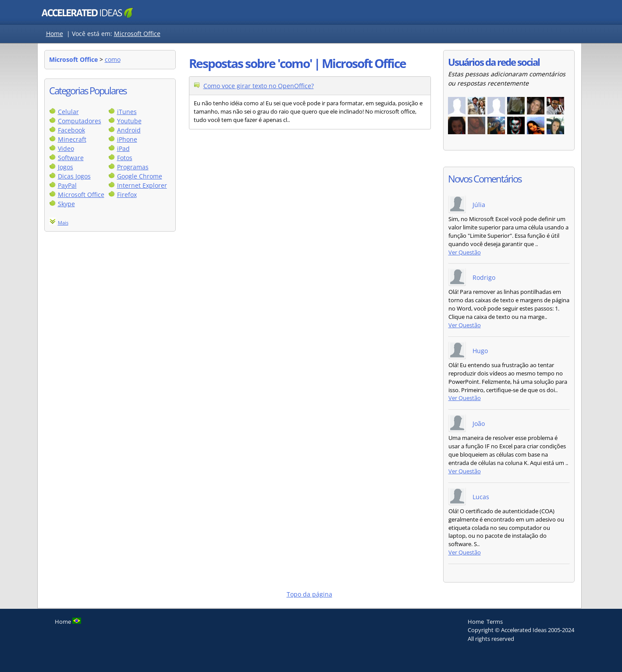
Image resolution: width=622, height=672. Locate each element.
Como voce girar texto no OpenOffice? (259, 86)
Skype (66, 204)
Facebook (71, 130)
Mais (63, 223)
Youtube (129, 121)
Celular (68, 112)
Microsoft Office (137, 34)
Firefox (127, 195)
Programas (133, 167)
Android (129, 130)
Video (66, 148)
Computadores (80, 121)
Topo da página (309, 594)
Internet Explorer (142, 185)
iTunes (127, 112)
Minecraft (72, 139)
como (113, 59)
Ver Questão (465, 252)
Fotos (125, 158)
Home (55, 34)
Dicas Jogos (74, 176)
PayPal (67, 185)
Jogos (66, 167)
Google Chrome (140, 176)
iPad (123, 148)
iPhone (127, 139)
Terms (495, 622)
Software (71, 158)
